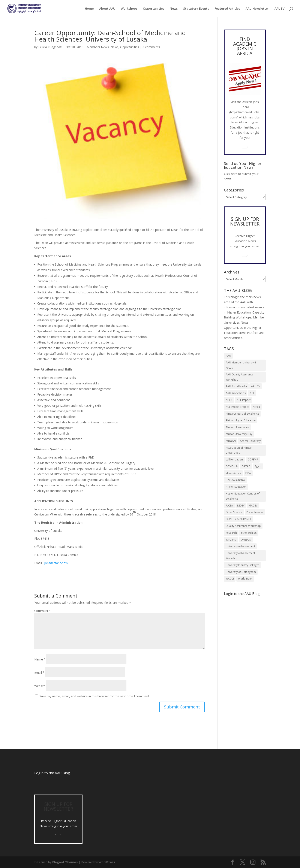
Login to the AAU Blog (52, 773)
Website (40, 686)
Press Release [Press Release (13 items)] (255, 512)
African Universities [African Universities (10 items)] (237, 427)
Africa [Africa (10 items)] (256, 407)
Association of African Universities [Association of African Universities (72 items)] (239, 450)
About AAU (107, 9)
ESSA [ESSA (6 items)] (248, 473)
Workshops (129, 9)
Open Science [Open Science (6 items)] (234, 512)
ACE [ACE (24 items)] (252, 393)
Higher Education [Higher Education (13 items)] (236, 487)
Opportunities (154, 9)
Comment (43, 611)
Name (40, 659)
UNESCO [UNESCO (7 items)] (246, 540)
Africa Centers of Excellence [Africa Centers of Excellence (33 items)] (242, 414)
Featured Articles (227, 9)
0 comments (151, 47)
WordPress (107, 862)
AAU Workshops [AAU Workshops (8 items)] (236, 393)
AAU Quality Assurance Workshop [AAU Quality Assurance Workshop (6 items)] (240, 377)
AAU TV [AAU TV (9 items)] (256, 386)
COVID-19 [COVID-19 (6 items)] (232, 466)
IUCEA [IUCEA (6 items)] (229, 506)
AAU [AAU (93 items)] (228, 356)
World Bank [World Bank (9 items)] (245, 579)
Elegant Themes (65, 862)
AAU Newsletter (257, 9)
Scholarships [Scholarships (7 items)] (249, 533)
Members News (98, 47)
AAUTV (280, 9)
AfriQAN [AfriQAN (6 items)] (231, 441)
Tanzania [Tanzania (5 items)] (231, 540)
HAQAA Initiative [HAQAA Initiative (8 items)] (236, 480)
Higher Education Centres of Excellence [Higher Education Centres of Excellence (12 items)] (243, 496)
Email (39, 673)
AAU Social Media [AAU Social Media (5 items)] (236, 386)
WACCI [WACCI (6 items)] (230, 579)
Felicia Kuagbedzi (50, 47)
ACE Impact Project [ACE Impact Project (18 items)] (237, 407)
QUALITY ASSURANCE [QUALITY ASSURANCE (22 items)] (238, 519)
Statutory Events (196, 9)
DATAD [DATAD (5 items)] (246, 466)
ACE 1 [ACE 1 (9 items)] (229, 400)
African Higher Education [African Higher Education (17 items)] (241, 420)
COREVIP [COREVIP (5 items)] (253, 459)
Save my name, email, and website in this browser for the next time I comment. (95, 696)
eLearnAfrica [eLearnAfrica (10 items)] (233, 473)
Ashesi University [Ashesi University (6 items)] (250, 441)
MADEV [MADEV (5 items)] (253, 506)
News (174, 9)
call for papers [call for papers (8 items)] (235, 459)
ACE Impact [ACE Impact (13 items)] (244, 400)
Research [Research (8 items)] (231, 533)
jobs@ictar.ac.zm (56, 563)
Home (89, 9)
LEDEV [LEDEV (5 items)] (241, 506)
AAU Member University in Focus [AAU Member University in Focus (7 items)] (241, 365)
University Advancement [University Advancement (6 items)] (240, 546)
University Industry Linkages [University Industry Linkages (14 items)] (242, 565)
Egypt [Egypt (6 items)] (258, 466)
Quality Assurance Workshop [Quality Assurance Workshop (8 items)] (243, 526)
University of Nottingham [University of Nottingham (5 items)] (241, 572)
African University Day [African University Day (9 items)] (239, 434)
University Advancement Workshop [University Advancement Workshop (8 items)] (240, 556)
